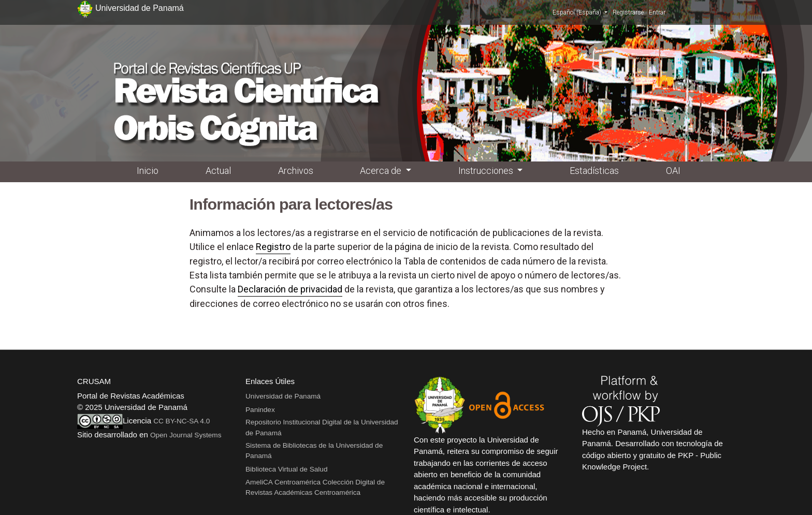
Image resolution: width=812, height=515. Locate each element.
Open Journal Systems (186, 435)
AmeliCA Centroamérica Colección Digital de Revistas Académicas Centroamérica (315, 487)
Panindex (260, 410)
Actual (218, 171)
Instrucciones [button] (487, 171)
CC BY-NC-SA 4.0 (182, 421)
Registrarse (628, 12)
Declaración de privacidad (290, 289)
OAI (673, 171)
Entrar (657, 12)
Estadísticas (594, 171)
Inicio (148, 171)
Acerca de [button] (382, 171)
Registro (273, 247)
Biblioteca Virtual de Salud (286, 469)
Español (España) (580, 12)
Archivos (296, 171)
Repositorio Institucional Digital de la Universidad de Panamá (322, 427)
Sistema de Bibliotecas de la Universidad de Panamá (314, 451)
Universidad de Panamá (283, 396)
